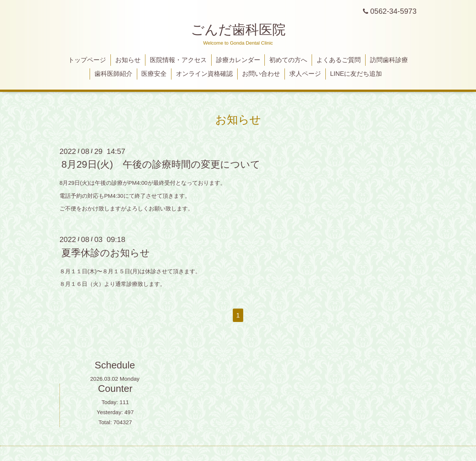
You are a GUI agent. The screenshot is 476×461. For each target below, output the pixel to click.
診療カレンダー (238, 60)
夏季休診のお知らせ (106, 252)
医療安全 (154, 74)
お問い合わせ (261, 74)
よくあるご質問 (339, 60)
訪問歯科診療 (389, 60)
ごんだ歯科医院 (238, 30)
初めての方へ (288, 60)
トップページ (87, 60)
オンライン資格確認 (204, 74)
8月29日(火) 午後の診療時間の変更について (161, 164)
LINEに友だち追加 (356, 74)
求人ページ (305, 74)
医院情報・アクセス (178, 60)
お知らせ (128, 60)
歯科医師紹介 (113, 74)
